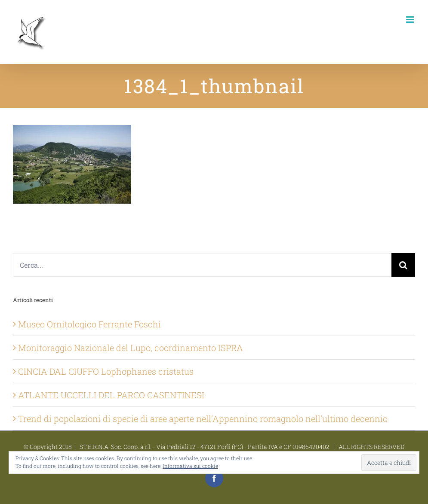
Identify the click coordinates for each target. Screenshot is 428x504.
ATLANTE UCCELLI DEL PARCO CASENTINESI (111, 395)
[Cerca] (403, 265)
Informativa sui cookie (190, 466)
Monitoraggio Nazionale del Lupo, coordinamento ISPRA (131, 348)
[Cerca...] (202, 265)
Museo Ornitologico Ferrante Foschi (89, 324)
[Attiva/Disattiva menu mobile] (411, 20)
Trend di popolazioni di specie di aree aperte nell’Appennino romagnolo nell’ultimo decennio (203, 418)
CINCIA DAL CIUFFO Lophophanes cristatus (106, 371)
